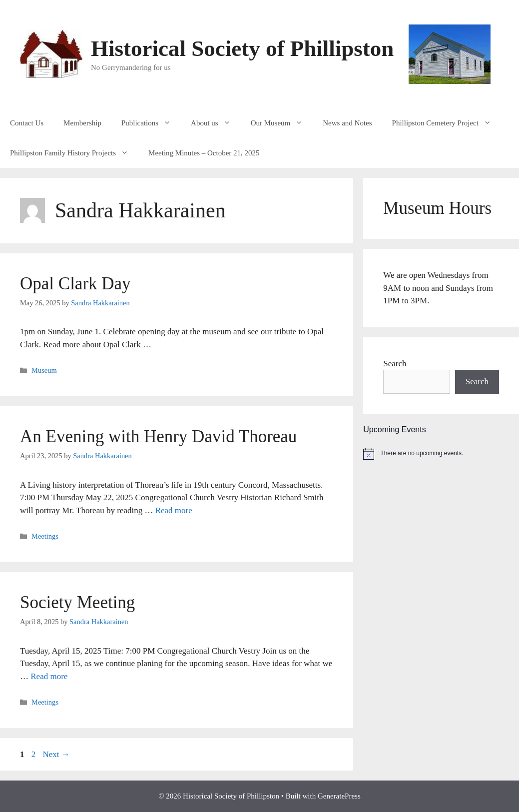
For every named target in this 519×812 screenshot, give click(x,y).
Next (56, 754)
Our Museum (282, 123)
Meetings (45, 536)
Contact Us (27, 123)
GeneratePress (339, 796)
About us (216, 123)
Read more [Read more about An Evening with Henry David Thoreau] (174, 510)
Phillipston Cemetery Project (447, 123)
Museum (44, 370)
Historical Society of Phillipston (242, 48)
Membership (82, 123)
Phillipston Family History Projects (74, 153)
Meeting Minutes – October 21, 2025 (204, 153)
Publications (151, 123)
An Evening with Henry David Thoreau (158, 436)
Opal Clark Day (75, 284)
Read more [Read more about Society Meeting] (49, 676)
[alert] (441, 454)
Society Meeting (77, 602)
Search (395, 364)
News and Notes (347, 123)
